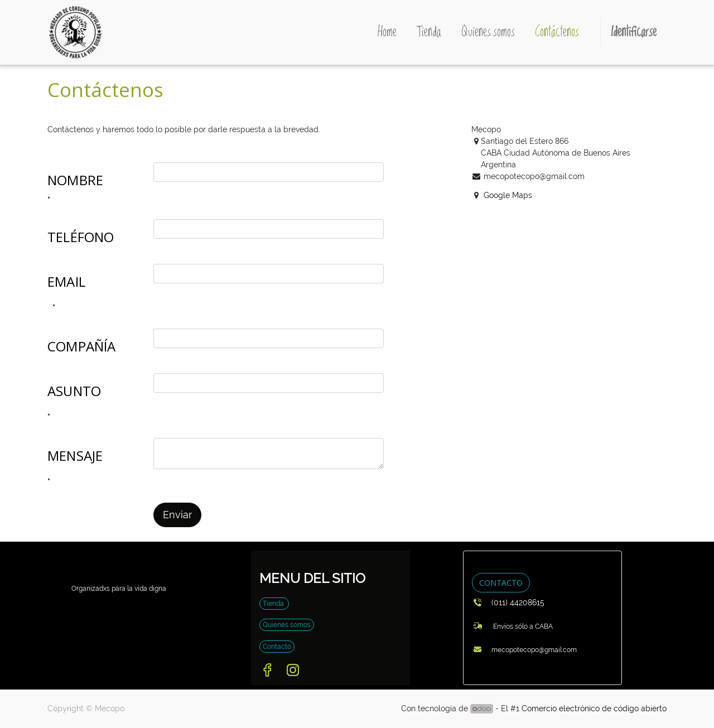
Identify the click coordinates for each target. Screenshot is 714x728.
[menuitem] (387, 32)
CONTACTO (501, 583)
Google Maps (508, 195)
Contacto (277, 647)
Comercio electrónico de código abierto (594, 708)
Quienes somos (287, 625)
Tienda (274, 604)
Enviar (177, 515)
